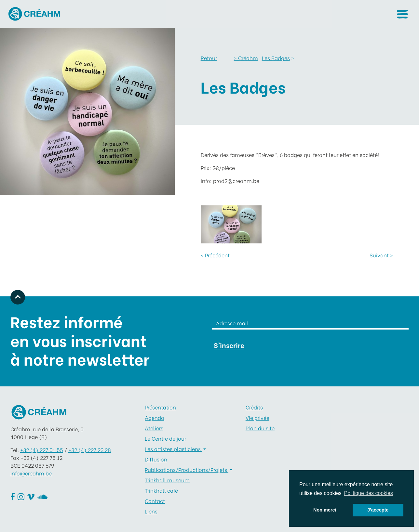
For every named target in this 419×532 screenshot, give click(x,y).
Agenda (155, 417)
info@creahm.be (31, 473)
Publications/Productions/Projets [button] (187, 469)
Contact (155, 501)
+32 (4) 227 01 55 (42, 450)
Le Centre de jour (165, 438)
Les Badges (276, 58)
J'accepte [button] (378, 510)
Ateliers (154, 428)
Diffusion (156, 459)
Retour (209, 58)
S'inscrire (229, 345)
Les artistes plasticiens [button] (173, 449)
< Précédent (215, 255)
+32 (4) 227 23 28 (90, 450)
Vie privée (257, 417)
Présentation (160, 407)
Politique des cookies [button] (368, 493)
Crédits (254, 407)
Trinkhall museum (167, 480)
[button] (402, 14)
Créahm (246, 58)
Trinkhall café (161, 490)
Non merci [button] (325, 510)
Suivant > (381, 255)
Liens (151, 511)
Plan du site (260, 428)
